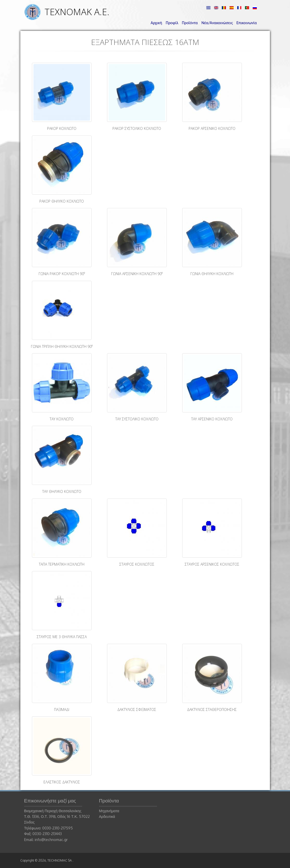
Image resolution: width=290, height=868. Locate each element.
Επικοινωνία (247, 23)
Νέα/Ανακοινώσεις (217, 23)
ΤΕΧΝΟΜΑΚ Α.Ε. (77, 12)
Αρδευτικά (107, 816)
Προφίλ (172, 23)
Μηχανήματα (109, 811)
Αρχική (156, 23)
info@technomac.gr (51, 840)
